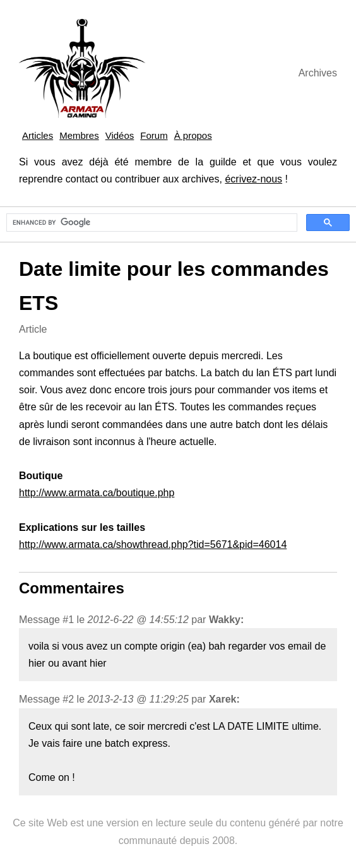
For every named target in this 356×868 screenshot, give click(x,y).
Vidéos (120, 135)
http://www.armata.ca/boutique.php (97, 493)
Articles (38, 135)
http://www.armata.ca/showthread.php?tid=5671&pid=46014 (153, 544)
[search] (151, 223)
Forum (154, 135)
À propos (193, 135)
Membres (79, 135)
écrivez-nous (253, 179)
